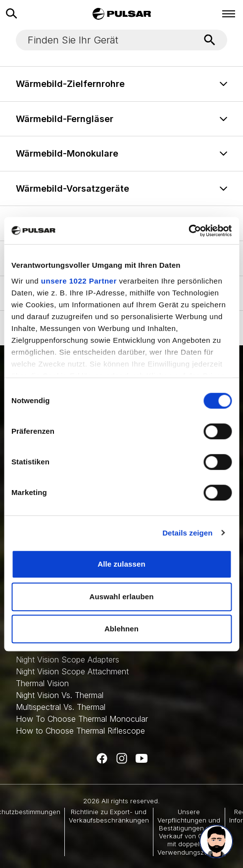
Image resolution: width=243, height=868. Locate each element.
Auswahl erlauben (122, 597)
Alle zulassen (121, 564)
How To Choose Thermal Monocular (82, 719)
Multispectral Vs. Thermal (61, 707)
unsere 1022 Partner (79, 281)
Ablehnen (121, 629)
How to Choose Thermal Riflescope (80, 731)
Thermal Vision (42, 683)
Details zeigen (187, 533)
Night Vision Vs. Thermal (60, 695)
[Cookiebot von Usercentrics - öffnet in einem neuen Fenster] (188, 231)
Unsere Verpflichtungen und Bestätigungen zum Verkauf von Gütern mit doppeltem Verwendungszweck (189, 832)
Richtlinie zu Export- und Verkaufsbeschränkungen (109, 816)
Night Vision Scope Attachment (72, 671)
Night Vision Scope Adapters (68, 660)
